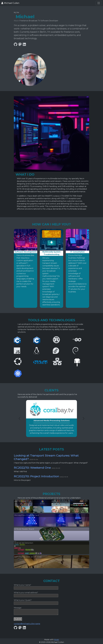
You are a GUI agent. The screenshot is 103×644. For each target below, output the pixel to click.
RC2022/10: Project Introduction (37, 476)
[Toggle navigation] (99, 3)
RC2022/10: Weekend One (32, 468)
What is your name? (22, 585)
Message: (18, 608)
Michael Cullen (10, 3)
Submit (18, 619)
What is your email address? (26, 593)
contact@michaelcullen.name (27, 624)
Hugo (56, 640)
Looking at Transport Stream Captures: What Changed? (46, 457)
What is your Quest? (23, 600)
